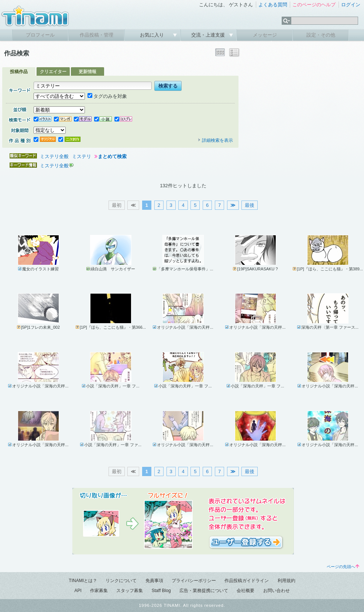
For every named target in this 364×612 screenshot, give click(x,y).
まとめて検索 (112, 156)
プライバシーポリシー (194, 581)
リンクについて (121, 581)
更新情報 (87, 72)
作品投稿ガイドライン (247, 581)
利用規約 (286, 581)
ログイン (351, 5)
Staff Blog (161, 591)
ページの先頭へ (343, 567)
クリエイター (53, 72)
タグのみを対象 (107, 96)
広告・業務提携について (204, 591)
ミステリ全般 (54, 156)
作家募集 (99, 591)
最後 (250, 205)
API (78, 591)
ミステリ (82, 156)
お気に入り (153, 35)
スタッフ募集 (130, 591)
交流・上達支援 (209, 35)
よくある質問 (273, 5)
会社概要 (245, 591)
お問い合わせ (277, 591)
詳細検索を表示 (215, 140)
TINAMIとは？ (83, 581)
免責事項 (154, 581)
